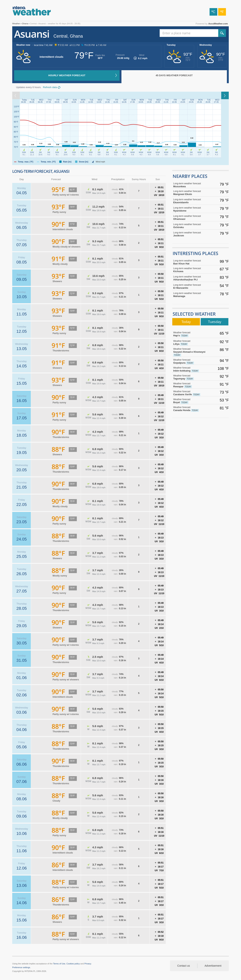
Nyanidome (191, 209)
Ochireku (191, 226)
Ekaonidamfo (191, 201)
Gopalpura (191, 361)
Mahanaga (191, 295)
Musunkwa (191, 185)
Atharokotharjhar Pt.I (191, 278)
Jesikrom (191, 234)
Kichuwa (191, 270)
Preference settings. (21, 967)
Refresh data (50, 87)
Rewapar (191, 385)
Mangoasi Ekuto (191, 193)
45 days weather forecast (174, 75)
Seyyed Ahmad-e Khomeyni (191, 352)
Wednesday (206, 45)
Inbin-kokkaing (191, 369)
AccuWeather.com (218, 24)
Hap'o (191, 334)
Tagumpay (191, 377)
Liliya (191, 343)
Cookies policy (73, 964)
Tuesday (171, 45)
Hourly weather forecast (67, 75)
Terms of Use (59, 964)
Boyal (191, 401)
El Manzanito (191, 286)
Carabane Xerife (191, 393)
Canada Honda (191, 409)
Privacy (88, 964)
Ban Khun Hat (191, 262)
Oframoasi (191, 217)
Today (186, 322)
